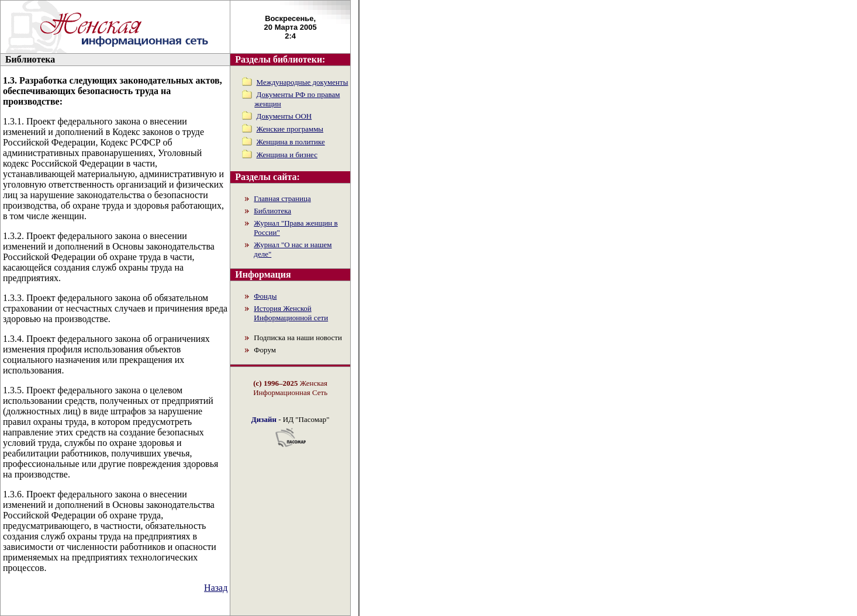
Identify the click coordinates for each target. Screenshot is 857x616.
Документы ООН (284, 116)
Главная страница (282, 198)
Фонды (265, 296)
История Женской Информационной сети (291, 313)
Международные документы (303, 82)
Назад (216, 588)
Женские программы (290, 129)
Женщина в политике (291, 142)
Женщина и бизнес (287, 155)
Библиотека (272, 211)
